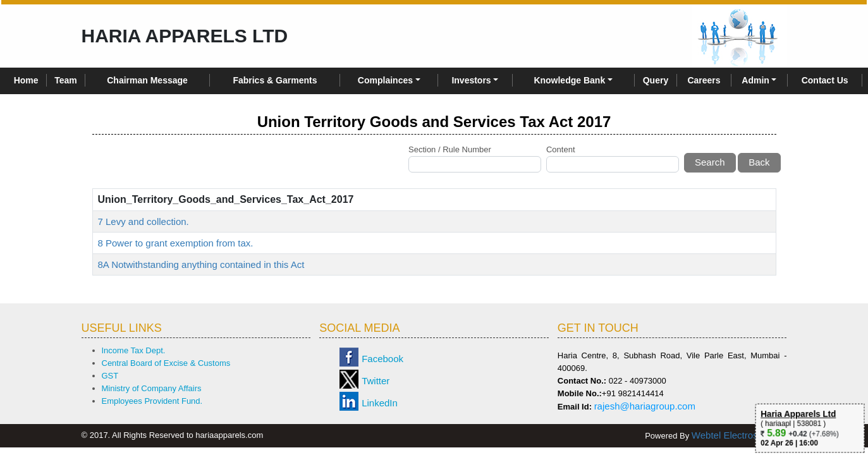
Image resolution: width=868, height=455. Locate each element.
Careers (704, 80)
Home (26, 80)
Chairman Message (147, 80)
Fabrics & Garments (275, 80)
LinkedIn (380, 403)
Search (710, 162)
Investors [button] (471, 80)
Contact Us (825, 80)
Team (66, 80)
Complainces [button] (385, 80)
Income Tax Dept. (134, 350)
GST (110, 376)
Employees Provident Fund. (152, 401)
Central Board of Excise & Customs (166, 363)
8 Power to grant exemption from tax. (176, 243)
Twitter (376, 381)
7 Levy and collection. (144, 221)
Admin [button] (755, 80)
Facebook (382, 359)
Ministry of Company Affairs (152, 388)
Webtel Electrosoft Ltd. (739, 435)
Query (656, 80)
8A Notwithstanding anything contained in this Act (201, 264)
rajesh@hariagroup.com (645, 406)
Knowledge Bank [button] (569, 80)
